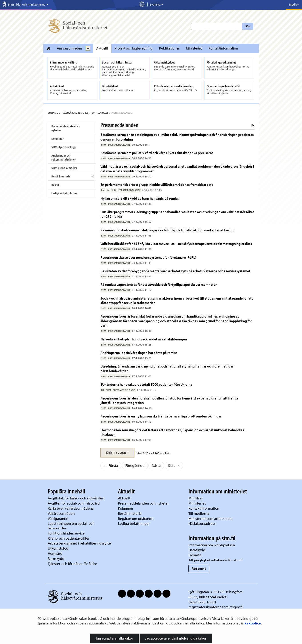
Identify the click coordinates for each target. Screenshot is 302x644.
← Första (111, 465)
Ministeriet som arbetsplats (210, 518)
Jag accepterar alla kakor (114, 638)
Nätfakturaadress (202, 523)
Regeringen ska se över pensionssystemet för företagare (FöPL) (148, 257)
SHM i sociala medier (64, 168)
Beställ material (61, 176)
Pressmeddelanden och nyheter (66, 128)
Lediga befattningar (134, 523)
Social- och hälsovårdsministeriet (68, 113)
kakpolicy (253, 623)
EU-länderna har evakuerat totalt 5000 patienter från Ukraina (146, 384)
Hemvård (55, 553)
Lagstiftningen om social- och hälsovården (71, 526)
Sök (248, 26)
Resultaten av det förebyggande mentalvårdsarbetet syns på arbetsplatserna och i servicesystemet (175, 271)
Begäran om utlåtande (136, 518)
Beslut (55, 185)
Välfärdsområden (61, 513)
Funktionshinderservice (66, 533)
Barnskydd (56, 558)
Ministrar (196, 498)
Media (294, 4)
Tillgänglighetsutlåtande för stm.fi (215, 560)
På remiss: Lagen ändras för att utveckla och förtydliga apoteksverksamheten (159, 284)
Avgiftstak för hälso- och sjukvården (76, 498)
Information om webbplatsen (212, 545)
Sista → (174, 465)
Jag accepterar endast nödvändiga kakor (176, 638)
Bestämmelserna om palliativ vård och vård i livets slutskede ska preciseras (157, 153)
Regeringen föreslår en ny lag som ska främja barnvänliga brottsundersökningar (161, 416)
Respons (199, 568)
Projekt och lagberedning (134, 48)
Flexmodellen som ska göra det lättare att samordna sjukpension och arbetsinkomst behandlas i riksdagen (173, 432)
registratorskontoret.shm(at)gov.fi (215, 607)
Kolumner (57, 139)
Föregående (135, 465)
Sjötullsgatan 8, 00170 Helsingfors (215, 592)
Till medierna (199, 513)
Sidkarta (195, 555)
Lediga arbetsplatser (64, 193)
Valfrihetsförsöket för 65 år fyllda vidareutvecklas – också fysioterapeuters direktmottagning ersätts (176, 243)
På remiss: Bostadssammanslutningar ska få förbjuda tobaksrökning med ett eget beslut (167, 230)
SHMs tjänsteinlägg (63, 147)
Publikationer (169, 48)
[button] (117, 453)
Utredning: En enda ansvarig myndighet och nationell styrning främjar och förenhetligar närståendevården (167, 368)
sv (93, 113)
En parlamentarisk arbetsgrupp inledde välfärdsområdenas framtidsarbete (157, 184)
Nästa (156, 465)
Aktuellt (102, 48)
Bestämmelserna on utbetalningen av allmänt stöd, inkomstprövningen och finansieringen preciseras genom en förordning (177, 137)
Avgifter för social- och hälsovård (74, 503)
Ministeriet (194, 48)
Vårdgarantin (58, 518)
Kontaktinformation (223, 48)
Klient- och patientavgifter (69, 538)
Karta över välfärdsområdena (71, 508)
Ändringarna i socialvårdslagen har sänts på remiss (139, 353)
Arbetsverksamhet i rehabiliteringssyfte (80, 543)
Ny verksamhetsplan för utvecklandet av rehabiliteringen (144, 339)
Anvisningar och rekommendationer (64, 157)
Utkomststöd (58, 548)
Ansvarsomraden (69, 48)
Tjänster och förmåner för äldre (72, 563)
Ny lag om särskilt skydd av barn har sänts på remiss (140, 198)
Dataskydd (197, 550)
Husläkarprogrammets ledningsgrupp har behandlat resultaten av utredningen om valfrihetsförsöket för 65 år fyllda (177, 214)
